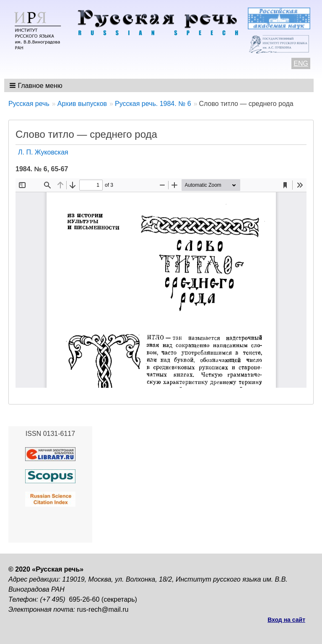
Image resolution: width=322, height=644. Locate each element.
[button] (37, 85)
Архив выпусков (82, 104)
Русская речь (29, 104)
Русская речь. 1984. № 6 (153, 104)
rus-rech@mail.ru (103, 609)
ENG (301, 63)
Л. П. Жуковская (43, 152)
